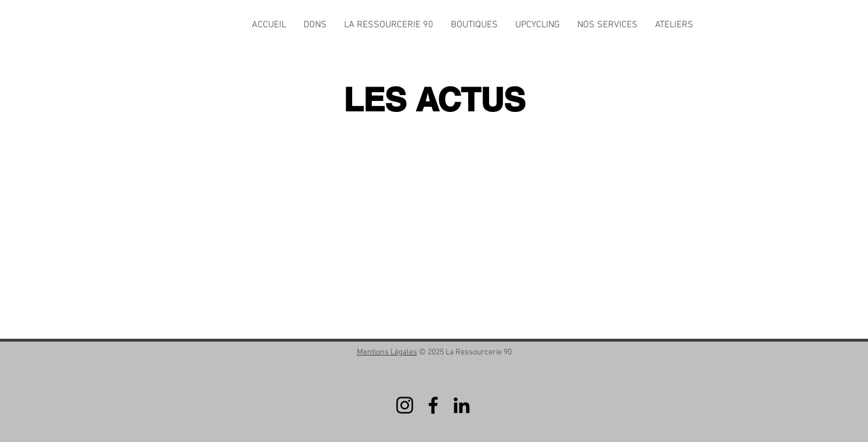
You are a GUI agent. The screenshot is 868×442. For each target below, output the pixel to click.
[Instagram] (405, 405)
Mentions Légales (387, 352)
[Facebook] (433, 405)
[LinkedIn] (462, 405)
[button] (389, 25)
